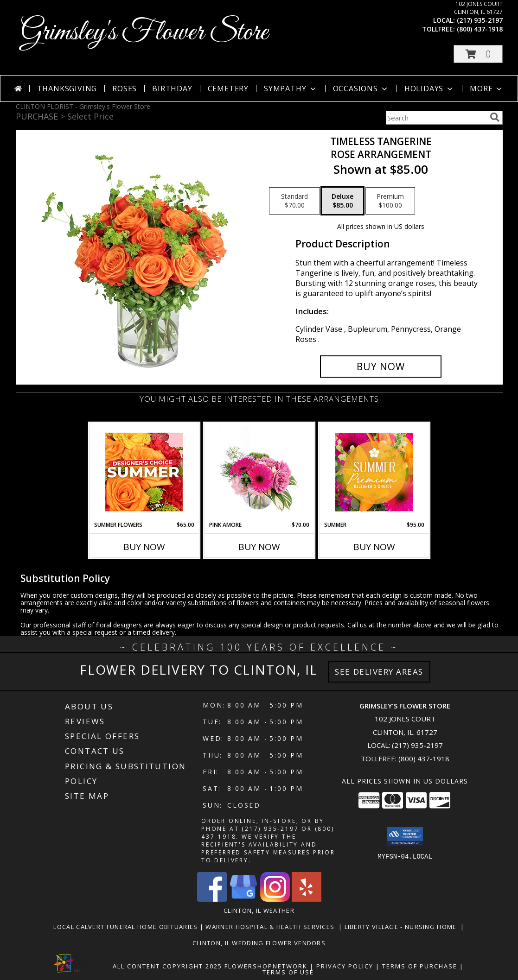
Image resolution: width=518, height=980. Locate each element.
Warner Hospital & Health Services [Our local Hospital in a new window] (272, 927)
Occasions (361, 89)
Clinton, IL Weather (259, 910)
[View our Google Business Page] (243, 899)
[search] (495, 117)
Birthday (172, 89)
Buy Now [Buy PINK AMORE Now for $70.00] (259, 547)
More (487, 89)
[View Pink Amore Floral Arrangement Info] (259, 472)
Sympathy (291, 89)
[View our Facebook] (212, 899)
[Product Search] (436, 118)
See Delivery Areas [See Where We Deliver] (379, 672)
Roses (125, 89)
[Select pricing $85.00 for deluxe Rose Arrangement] (342, 201)
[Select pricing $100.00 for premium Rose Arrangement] (390, 201)
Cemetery (228, 89)
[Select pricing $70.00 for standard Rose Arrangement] (294, 201)
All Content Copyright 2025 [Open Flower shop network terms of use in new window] (167, 966)
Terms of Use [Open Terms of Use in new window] (288, 972)
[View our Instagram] (275, 899)
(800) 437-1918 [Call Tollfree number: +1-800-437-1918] (424, 759)
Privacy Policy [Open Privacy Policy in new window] (345, 966)
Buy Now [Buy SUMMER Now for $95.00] (374, 547)
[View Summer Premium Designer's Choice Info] (374, 472)
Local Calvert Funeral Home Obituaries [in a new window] (126, 927)
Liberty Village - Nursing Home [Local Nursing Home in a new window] (403, 927)
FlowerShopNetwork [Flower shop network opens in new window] (266, 966)
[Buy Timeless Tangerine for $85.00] (381, 367)
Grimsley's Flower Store (144, 33)
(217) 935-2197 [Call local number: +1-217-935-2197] (480, 20)
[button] (478, 54)
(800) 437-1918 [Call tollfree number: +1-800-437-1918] (480, 29)
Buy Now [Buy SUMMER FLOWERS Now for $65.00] (144, 547)
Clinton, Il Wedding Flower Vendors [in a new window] (259, 943)
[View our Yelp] (307, 899)
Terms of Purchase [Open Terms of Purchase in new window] (420, 966)
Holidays (429, 89)
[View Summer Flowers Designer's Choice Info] (144, 472)
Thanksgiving (67, 89)
